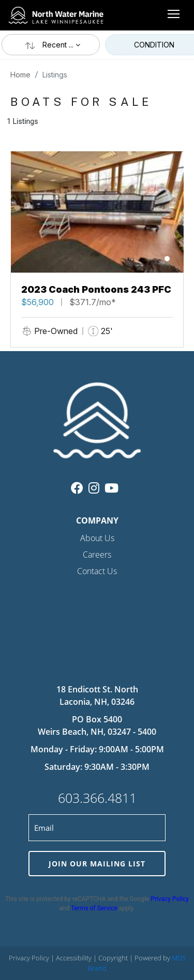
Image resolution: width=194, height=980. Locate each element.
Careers (97, 555)
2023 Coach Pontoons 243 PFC (96, 289)
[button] (167, 259)
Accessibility (74, 958)
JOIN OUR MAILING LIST (97, 864)
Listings (55, 75)
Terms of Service (94, 908)
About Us (97, 538)
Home (20, 75)
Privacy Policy (170, 899)
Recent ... (51, 45)
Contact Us (97, 571)
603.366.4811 (97, 798)
